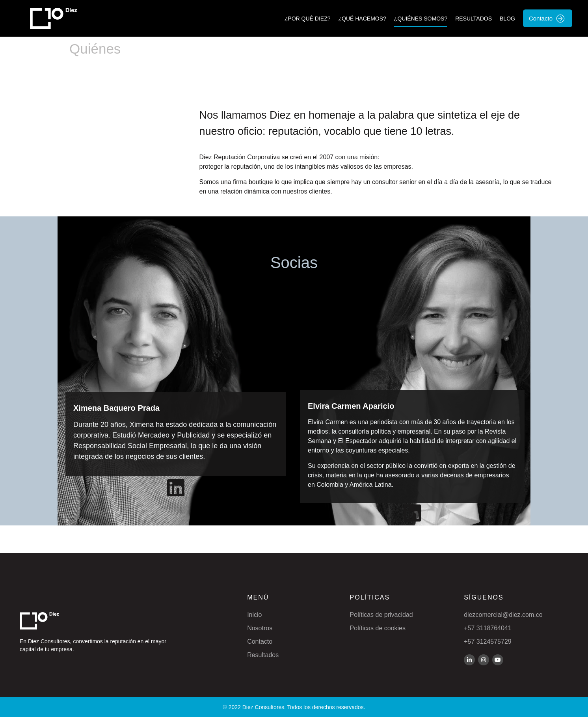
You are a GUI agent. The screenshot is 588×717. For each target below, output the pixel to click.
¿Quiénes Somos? (421, 19)
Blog (507, 19)
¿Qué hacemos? (362, 19)
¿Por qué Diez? (308, 19)
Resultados (474, 19)
